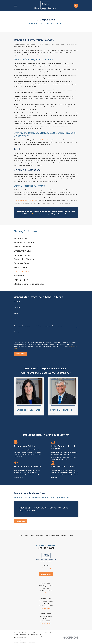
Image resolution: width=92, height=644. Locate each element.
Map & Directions (46, 593)
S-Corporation (45, 140)
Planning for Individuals (52, 536)
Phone (16, 314)
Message (17, 332)
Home (21, 536)
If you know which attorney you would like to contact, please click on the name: (38, 326)
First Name (17, 301)
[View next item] (53, 419)
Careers (64, 536)
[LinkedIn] (50, 568)
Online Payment (46, 574)
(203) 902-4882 (46, 548)
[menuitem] (45, 238)
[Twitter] (46, 568)
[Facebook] (42, 568)
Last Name (17, 308)
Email (15, 320)
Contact (70, 536)
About (26, 536)
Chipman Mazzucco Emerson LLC (26, 201)
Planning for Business (37, 536)
